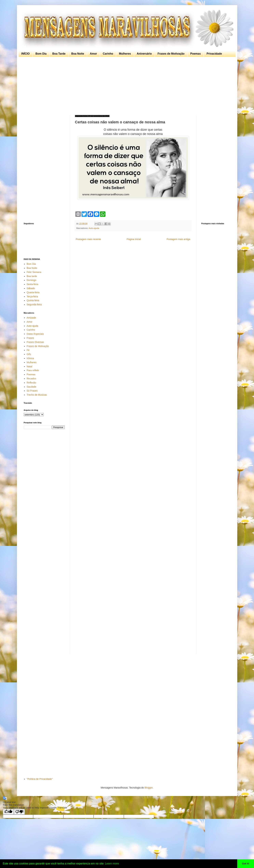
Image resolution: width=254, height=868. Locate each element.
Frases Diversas (35, 342)
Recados (31, 379)
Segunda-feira (34, 305)
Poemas (195, 54)
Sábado (31, 288)
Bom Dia (41, 54)
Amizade (31, 318)
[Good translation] (8, 812)
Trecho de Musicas (37, 395)
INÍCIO (26, 54)
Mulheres (125, 54)
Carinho (108, 54)
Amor (93, 54)
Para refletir (33, 370)
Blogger (149, 788)
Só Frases (32, 391)
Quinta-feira (33, 300)
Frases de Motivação (171, 54)
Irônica (30, 358)
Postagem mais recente (88, 239)
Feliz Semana (34, 272)
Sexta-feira (32, 284)
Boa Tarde (59, 54)
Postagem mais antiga (178, 239)
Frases (30, 338)
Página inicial (134, 239)
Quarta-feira (33, 292)
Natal (29, 366)
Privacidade (214, 54)
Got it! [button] (246, 864)
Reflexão (31, 383)
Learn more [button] (112, 863)
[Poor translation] (19, 812)
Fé (28, 350)
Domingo (31, 280)
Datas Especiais (35, 334)
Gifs (29, 354)
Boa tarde (32, 276)
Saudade (31, 387)
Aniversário (144, 54)
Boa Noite (78, 54)
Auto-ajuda (94, 228)
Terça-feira (32, 296)
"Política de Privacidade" (40, 779)
